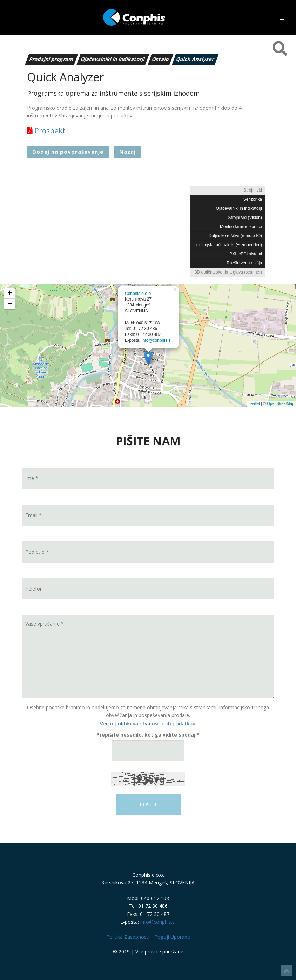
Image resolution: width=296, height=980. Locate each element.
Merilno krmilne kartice (241, 227)
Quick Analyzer (196, 59)
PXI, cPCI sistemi (246, 254)
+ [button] (10, 294)
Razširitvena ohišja (244, 263)
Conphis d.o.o (138, 294)
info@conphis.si (157, 340)
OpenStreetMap (281, 403)
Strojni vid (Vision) (245, 218)
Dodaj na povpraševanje (68, 152)
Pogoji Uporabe (172, 937)
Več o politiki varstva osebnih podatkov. (148, 723)
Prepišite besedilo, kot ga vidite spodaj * (148, 735)
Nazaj (127, 152)
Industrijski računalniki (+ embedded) (228, 245)
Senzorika (253, 199)
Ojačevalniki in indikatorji (113, 59)
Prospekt (46, 131)
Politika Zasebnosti (128, 937)
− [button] (10, 304)
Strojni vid (253, 190)
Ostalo (161, 59)
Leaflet (254, 403)
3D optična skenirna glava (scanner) (228, 272)
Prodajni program (52, 59)
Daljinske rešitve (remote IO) (235, 236)
